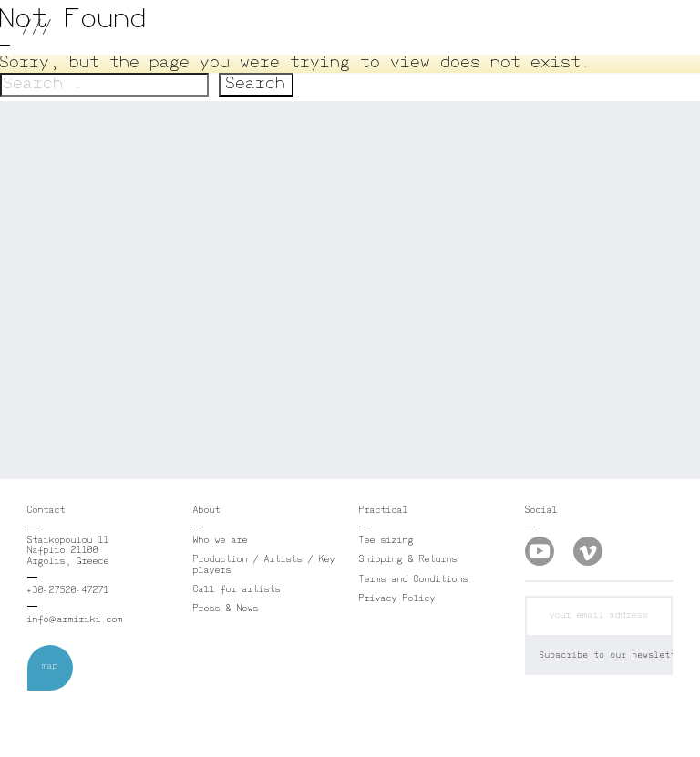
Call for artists (237, 590)
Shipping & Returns (408, 560)
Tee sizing (386, 541)
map (50, 667)
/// (38, 27)
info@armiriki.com (75, 620)
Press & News (226, 609)
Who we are (221, 541)
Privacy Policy (397, 599)
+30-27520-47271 (68, 591)
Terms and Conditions (414, 580)
